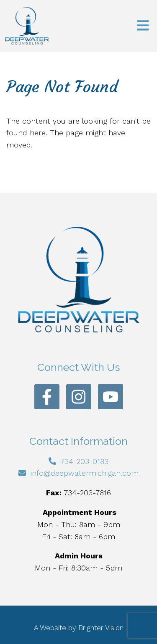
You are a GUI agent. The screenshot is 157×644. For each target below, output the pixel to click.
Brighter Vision (101, 628)
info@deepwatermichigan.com (85, 473)
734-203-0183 (84, 461)
